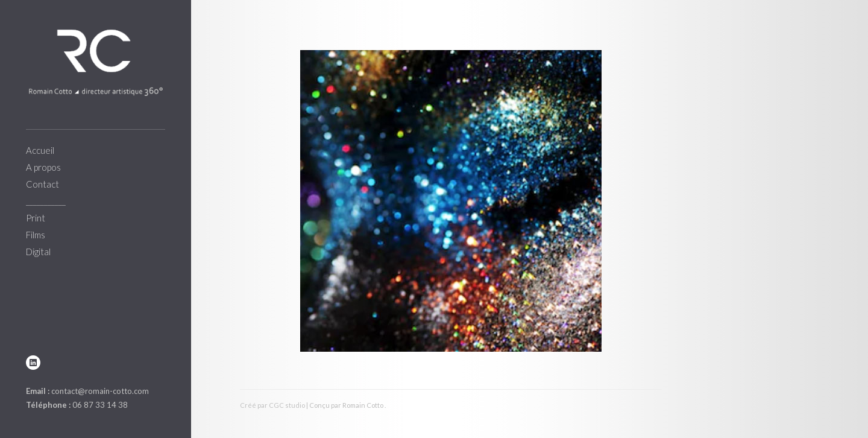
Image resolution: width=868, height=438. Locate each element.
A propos (43, 167)
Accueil (40, 150)
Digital (38, 252)
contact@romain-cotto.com (100, 391)
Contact (42, 184)
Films (36, 235)
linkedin (33, 363)
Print (36, 218)
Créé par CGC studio (272, 405)
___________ (46, 201)
